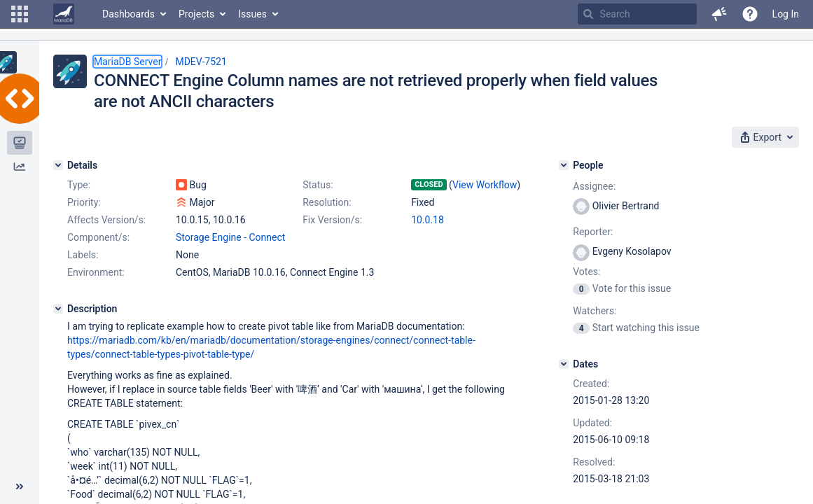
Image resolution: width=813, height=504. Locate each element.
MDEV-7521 (201, 62)
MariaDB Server (127, 62)
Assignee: (594, 186)
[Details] (58, 165)
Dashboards (128, 14)
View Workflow (485, 185)
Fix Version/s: (332, 220)
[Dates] (564, 364)
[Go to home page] (64, 14)
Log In (786, 14)
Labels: (83, 255)
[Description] (58, 309)
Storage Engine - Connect (230, 237)
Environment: (96, 272)
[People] (564, 165)
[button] (20, 14)
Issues (252, 14)
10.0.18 (428, 220)
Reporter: (593, 232)
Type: (79, 185)
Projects (196, 14)
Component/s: (98, 237)
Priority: (84, 202)
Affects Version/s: (106, 220)
